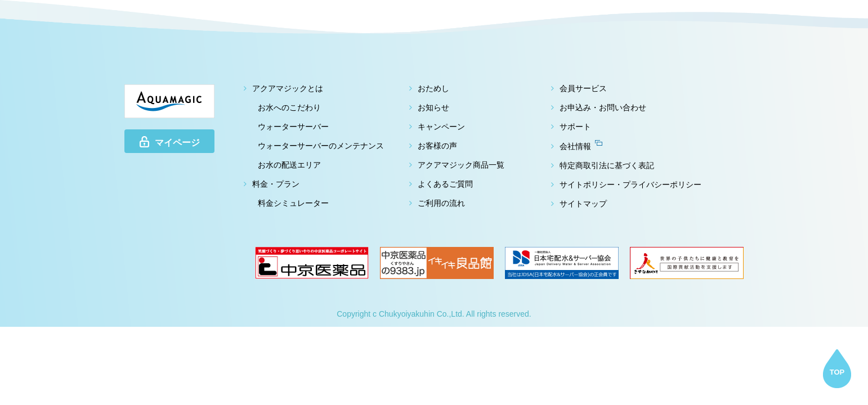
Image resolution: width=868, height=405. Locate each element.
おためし (433, 88)
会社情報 (581, 146)
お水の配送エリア (289, 165)
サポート (575, 127)
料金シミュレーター (293, 203)
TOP (837, 372)
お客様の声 (437, 146)
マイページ (170, 142)
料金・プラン (276, 184)
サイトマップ (583, 204)
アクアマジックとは (288, 88)
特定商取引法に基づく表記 (607, 165)
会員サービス (583, 88)
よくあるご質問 (445, 184)
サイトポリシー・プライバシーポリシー (630, 184)
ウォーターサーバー (293, 127)
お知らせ (433, 107)
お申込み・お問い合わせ (603, 107)
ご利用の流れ (441, 203)
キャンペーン (441, 127)
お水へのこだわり (289, 107)
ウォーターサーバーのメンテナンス (321, 146)
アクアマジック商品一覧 (461, 165)
